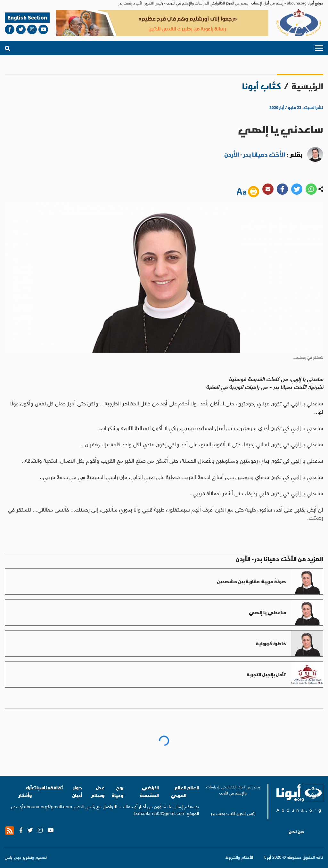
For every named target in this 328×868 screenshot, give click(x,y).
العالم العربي (179, 791)
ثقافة (57, 788)
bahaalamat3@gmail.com (160, 813)
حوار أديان (77, 791)
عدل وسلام (98, 791)
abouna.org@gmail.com (48, 806)
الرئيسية (307, 86)
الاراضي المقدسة (149, 791)
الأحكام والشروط (239, 857)
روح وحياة (118, 791)
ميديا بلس (13, 857)
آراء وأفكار (25, 791)
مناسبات (41, 788)
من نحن (296, 832)
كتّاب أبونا (262, 86)
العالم (193, 788)
